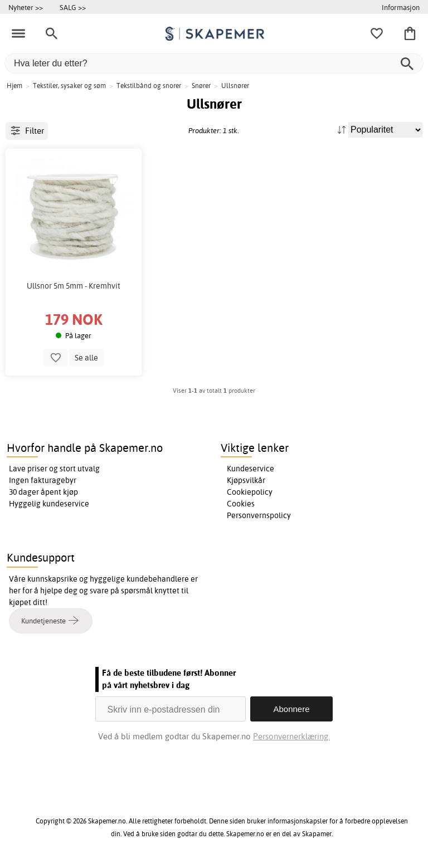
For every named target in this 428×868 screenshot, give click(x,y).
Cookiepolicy (250, 492)
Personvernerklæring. (291, 736)
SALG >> (73, 7)
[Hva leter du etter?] (214, 63)
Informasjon (401, 7)
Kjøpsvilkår (246, 480)
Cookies (241, 504)
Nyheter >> (26, 7)
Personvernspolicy (259, 515)
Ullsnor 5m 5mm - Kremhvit (74, 286)
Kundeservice (251, 469)
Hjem (14, 86)
